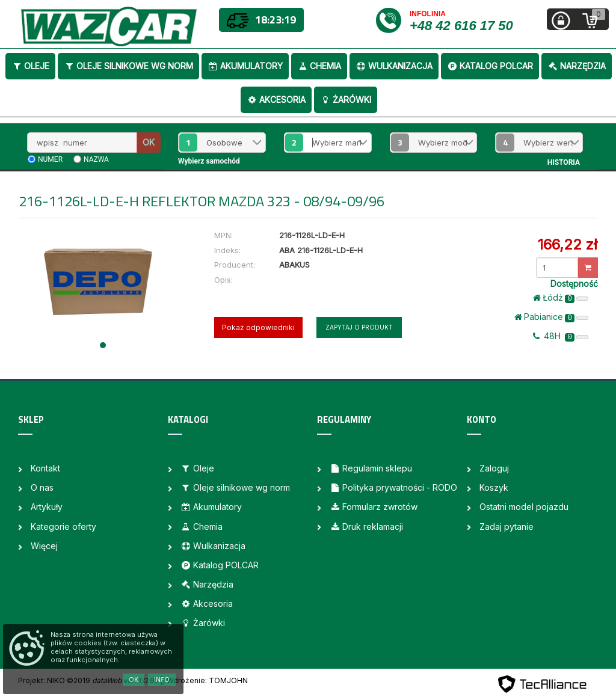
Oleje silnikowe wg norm (128, 66)
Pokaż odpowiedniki (258, 327)
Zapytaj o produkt (359, 327)
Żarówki (346, 100)
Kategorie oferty (63, 527)
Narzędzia (577, 66)
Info (162, 680)
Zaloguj (494, 468)
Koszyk (494, 487)
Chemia (319, 66)
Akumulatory (245, 66)
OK (149, 142)
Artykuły (47, 507)
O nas (42, 487)
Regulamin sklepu (371, 468)
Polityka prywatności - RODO (393, 487)
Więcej (44, 546)
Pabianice (551, 317)
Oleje (30, 66)
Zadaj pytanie (507, 527)
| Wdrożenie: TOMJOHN (205, 680)
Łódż (561, 298)
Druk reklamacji (366, 527)
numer (50, 159)
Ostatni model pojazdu (524, 507)
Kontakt (45, 468)
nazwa (96, 159)
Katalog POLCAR (490, 66)
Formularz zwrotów (374, 507)
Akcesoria (276, 100)
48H (561, 336)
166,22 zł (567, 244)
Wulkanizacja (394, 66)
